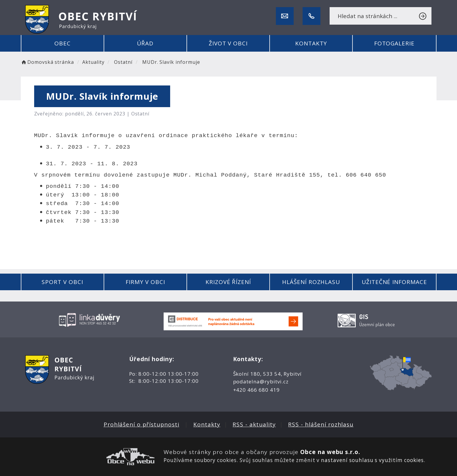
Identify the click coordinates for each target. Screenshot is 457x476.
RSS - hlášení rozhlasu (321, 424)
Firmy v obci (145, 282)
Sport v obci (62, 282)
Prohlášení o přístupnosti (141, 424)
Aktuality (93, 62)
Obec (63, 43)
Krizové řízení (228, 282)
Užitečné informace (394, 282)
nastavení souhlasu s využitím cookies (372, 460)
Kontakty (311, 43)
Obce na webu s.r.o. (330, 452)
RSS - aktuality (254, 424)
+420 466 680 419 (256, 390)
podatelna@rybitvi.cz (261, 381)
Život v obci (228, 43)
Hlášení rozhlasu (311, 282)
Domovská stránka (48, 62)
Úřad (145, 43)
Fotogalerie (394, 43)
